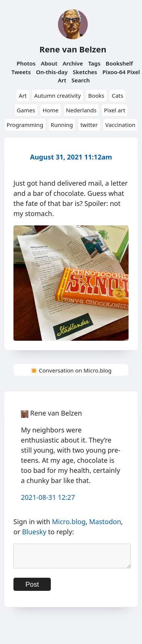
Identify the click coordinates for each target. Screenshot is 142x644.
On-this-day (52, 72)
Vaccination (121, 125)
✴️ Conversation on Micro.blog (71, 370)
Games (26, 110)
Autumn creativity (58, 95)
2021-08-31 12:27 (48, 497)
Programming (25, 125)
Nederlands (81, 110)
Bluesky (34, 532)
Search (81, 80)
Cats (118, 95)
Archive (73, 63)
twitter (89, 125)
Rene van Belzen (73, 49)
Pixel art (115, 110)
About (49, 63)
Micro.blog (69, 522)
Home (51, 110)
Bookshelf (119, 63)
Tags (94, 63)
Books (96, 95)
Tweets (21, 72)
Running (62, 125)
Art (23, 95)
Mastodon (105, 522)
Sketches (85, 72)
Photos (26, 63)
